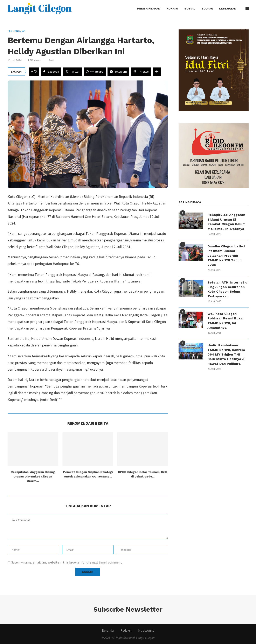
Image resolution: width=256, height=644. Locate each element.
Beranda (108, 630)
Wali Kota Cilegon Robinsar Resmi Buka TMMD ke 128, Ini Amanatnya (225, 321)
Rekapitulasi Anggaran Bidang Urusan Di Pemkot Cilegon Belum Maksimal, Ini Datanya (226, 222)
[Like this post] (35, 72)
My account (146, 630)
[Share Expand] (157, 72)
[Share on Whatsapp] (95, 72)
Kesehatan (228, 8)
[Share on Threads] (141, 72)
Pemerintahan (149, 8)
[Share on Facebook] (51, 72)
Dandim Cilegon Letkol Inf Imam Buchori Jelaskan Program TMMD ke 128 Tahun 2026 (226, 256)
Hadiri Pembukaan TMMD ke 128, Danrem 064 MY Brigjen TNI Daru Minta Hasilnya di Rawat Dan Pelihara (226, 354)
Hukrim (172, 8)
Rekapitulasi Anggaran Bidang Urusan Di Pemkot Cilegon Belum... (33, 476)
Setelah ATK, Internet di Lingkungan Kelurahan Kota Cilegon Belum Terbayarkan (228, 289)
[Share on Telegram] (118, 72)
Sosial (190, 8)
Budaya (207, 8)
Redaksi (126, 630)
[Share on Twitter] (72, 72)
